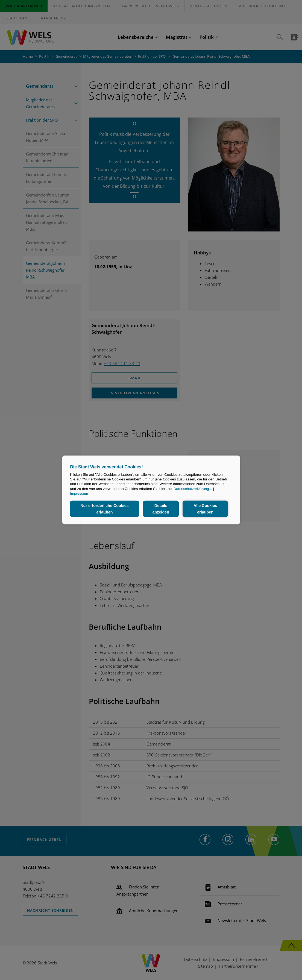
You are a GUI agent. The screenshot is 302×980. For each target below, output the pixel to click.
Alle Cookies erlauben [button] (205, 509)
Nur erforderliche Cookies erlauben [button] (105, 509)
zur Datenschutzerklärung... (190, 489)
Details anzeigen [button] (161, 509)
